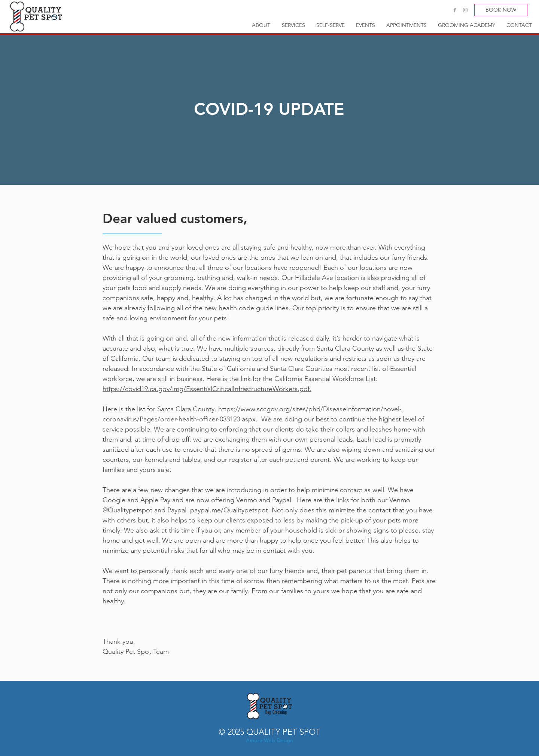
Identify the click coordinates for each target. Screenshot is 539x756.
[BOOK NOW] (501, 10)
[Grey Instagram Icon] (465, 10)
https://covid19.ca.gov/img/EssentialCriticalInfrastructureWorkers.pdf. (207, 389)
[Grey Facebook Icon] (455, 10)
